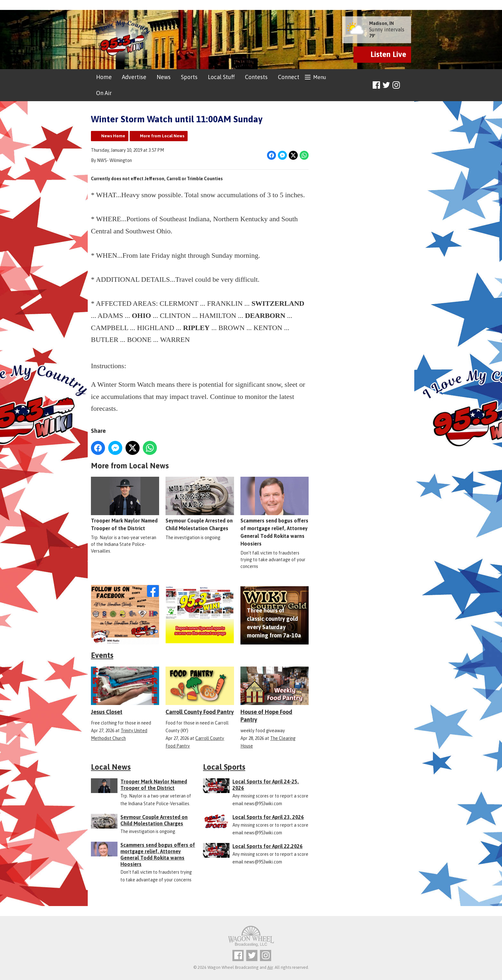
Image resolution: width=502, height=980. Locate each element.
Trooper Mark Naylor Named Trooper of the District (125, 504)
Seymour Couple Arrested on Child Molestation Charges (200, 504)
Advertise (134, 77)
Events (102, 655)
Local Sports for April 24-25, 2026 (266, 785)
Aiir (270, 967)
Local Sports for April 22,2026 (267, 846)
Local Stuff (221, 77)
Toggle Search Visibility (407, 85)
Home (104, 77)
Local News (111, 767)
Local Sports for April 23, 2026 (268, 817)
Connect (289, 77)
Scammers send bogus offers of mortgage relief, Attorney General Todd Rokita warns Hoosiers (275, 512)
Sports (189, 77)
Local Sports (224, 767)
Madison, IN (381, 23)
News (164, 77)
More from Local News (162, 136)
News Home (113, 136)
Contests (256, 77)
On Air (104, 93)
